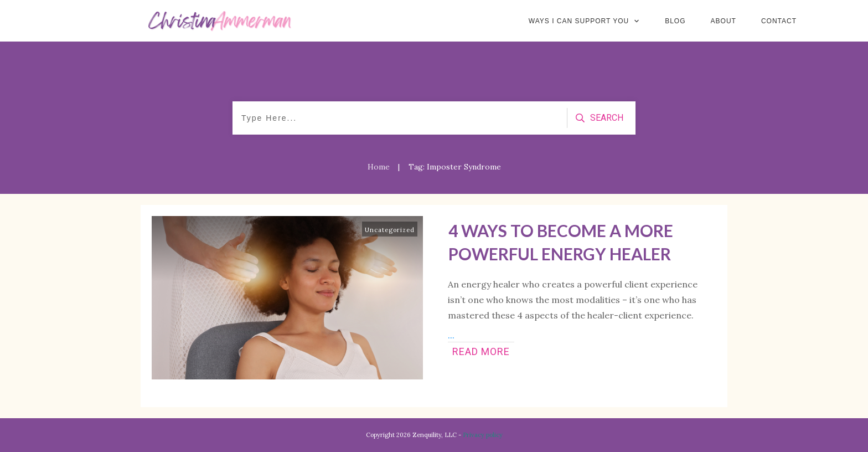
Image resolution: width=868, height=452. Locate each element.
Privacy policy (483, 435)
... (451, 335)
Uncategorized (390, 230)
